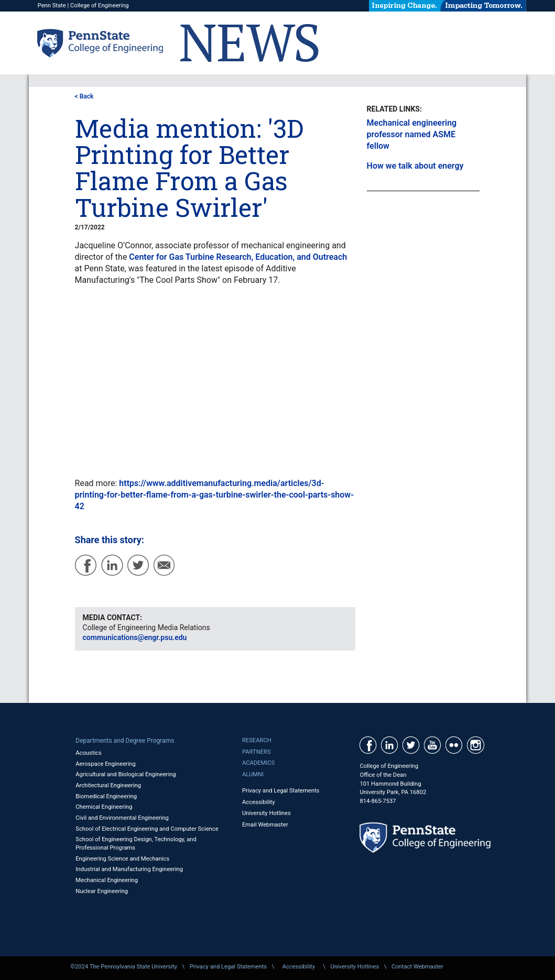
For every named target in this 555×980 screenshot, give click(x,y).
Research (257, 740)
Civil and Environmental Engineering (122, 818)
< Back (84, 96)
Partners (257, 752)
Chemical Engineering (104, 807)
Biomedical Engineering (106, 796)
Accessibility (259, 802)
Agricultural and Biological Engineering (126, 774)
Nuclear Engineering (102, 891)
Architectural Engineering (108, 785)
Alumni (253, 774)
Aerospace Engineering (106, 764)
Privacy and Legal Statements (281, 791)
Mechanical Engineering (107, 880)
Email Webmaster (265, 825)
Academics (258, 763)
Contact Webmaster (417, 967)
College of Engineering (100, 5)
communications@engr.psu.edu (135, 637)
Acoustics (89, 753)
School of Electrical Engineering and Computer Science (147, 829)
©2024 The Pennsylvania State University (124, 967)
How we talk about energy (415, 166)
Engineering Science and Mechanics (122, 859)
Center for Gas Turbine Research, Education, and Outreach (238, 257)
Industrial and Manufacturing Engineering (129, 869)
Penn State (52, 5)
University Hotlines (266, 813)
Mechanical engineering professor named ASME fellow (412, 134)
